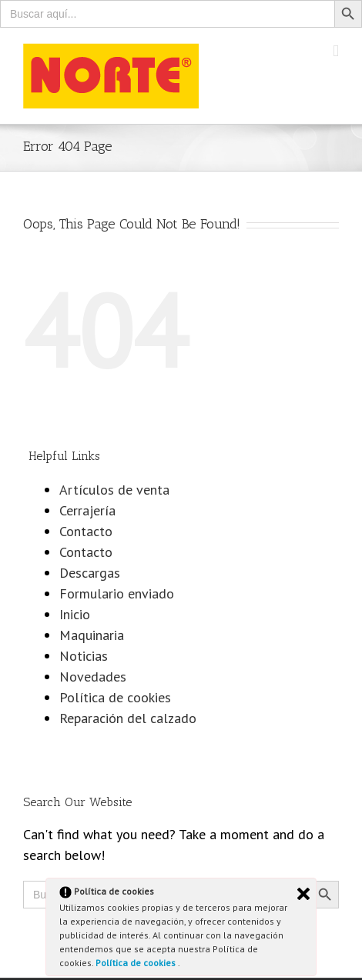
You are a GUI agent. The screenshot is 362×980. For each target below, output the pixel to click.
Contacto (86, 531)
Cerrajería (87, 510)
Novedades (93, 677)
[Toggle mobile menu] (336, 51)
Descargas (90, 573)
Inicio (75, 614)
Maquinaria (92, 635)
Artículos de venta (114, 490)
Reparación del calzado (128, 718)
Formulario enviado (117, 593)
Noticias (84, 656)
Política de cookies (137, 963)
